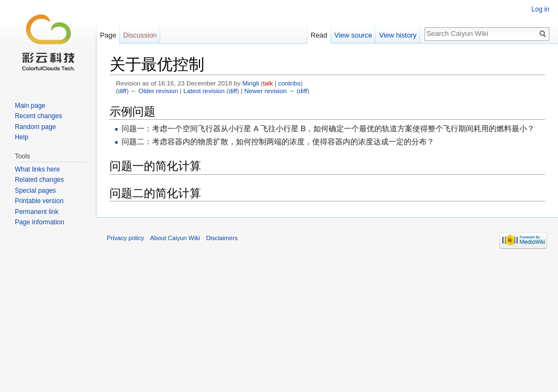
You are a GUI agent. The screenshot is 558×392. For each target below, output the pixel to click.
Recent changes (38, 116)
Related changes (39, 180)
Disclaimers (222, 238)
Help (22, 137)
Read (319, 35)
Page (108, 35)
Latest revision (204, 91)
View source (353, 35)
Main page (30, 106)
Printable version (39, 201)
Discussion (140, 35)
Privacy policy (125, 238)
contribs (289, 83)
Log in (540, 9)
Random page (35, 127)
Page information (40, 222)
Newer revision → (269, 91)
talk (268, 83)
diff (122, 91)
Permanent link (37, 212)
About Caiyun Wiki (175, 238)
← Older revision (154, 91)
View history (398, 35)
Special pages (35, 191)
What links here (37, 169)
